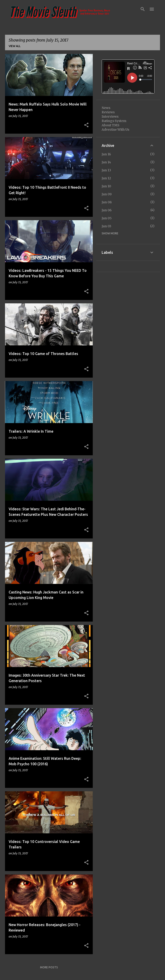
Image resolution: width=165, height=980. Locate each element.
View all (15, 46)
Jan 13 (106, 170)
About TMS (111, 125)
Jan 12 (106, 178)
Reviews (108, 112)
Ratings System (114, 121)
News (106, 108)
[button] (86, 125)
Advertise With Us (115, 130)
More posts (49, 967)
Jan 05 (107, 218)
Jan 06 (107, 210)
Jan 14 (106, 162)
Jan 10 (106, 186)
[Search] (143, 9)
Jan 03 (106, 226)
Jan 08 (107, 202)
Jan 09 (107, 194)
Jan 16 (106, 154)
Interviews (110, 117)
